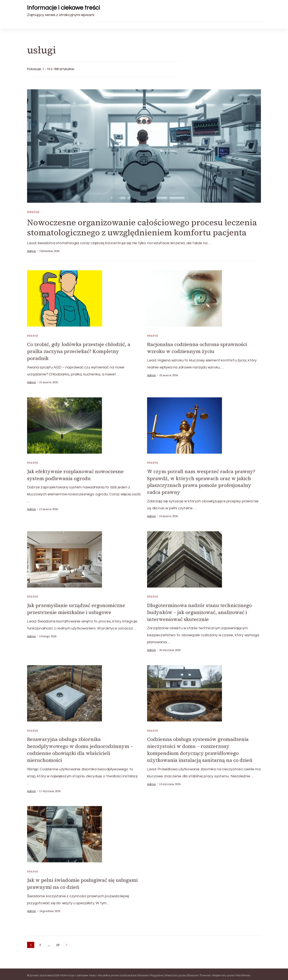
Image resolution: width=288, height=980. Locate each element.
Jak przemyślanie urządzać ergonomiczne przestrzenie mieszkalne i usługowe (77, 608)
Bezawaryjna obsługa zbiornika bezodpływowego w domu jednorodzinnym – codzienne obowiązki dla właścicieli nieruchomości (81, 748)
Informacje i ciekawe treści (63, 8)
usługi (33, 212)
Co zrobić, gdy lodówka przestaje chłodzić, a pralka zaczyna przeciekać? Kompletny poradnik (79, 351)
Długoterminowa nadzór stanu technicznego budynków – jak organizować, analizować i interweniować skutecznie (200, 611)
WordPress (243, 973)
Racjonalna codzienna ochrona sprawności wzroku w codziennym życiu (198, 348)
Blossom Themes (199, 973)
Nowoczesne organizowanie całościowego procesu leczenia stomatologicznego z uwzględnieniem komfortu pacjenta (142, 227)
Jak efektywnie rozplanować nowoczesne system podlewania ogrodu (76, 474)
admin (31, 251)
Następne (66, 942)
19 (58, 943)
